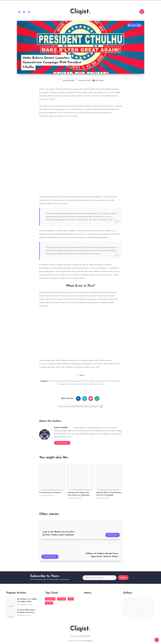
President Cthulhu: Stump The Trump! (72, 384)
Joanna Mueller (61, 428)
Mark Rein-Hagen (88, 381)
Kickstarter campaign (91, 96)
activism (52, 381)
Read (82, 375)
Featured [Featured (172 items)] (61, 599)
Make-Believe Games (73, 381)
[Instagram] (29, 12)
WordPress (86, 636)
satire (101, 384)
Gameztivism (60, 381)
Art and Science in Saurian (50, 493)
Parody (98, 381)
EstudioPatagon (88, 641)
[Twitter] (24, 12)
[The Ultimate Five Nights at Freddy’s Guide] (11, 602)
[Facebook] (19, 12)
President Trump (92, 384)
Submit (123, 578)
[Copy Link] (81, 406)
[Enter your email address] (100, 578)
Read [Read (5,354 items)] (71, 599)
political (104, 381)
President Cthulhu (114, 381)
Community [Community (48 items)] (50, 599)
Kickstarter (44, 364)
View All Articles (62, 443)
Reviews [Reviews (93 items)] (49, 603)
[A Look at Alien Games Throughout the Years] (11, 612)
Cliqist (80, 12)
